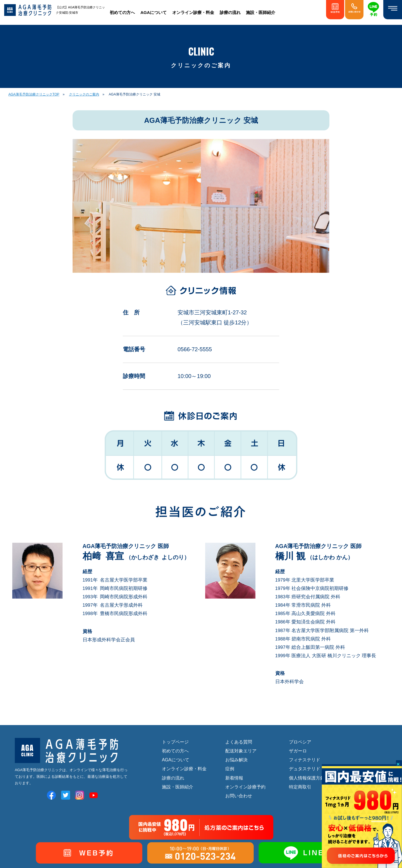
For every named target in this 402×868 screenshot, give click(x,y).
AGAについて (154, 12)
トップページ (175, 742)
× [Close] (398, 764)
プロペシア (300, 742)
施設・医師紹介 (261, 12)
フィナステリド (305, 760)
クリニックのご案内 (84, 94)
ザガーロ (298, 751)
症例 (230, 769)
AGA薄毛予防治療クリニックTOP (34, 94)
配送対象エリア (241, 751)
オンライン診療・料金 (193, 12)
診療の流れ (230, 12)
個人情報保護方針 (307, 778)
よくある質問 (239, 742)
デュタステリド (305, 769)
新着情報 (234, 778)
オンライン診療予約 (245, 787)
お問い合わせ (239, 796)
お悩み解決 (236, 760)
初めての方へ (122, 12)
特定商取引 (300, 787)
